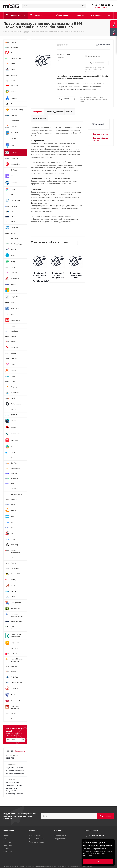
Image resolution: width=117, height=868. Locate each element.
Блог (5, 839)
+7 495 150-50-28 (102, 5)
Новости (7, 836)
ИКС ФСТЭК (10, 758)
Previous (79, 243)
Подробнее (88, 855)
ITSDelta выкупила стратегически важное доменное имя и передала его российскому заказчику (14, 788)
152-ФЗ (6, 848)
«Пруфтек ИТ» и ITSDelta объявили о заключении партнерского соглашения (15, 770)
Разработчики (60, 836)
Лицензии (8, 845)
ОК (98, 861)
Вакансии (7, 842)
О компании (9, 830)
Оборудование (60, 839)
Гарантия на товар (36, 842)
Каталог (58, 830)
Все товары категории (102, 134)
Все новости (20, 751)
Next (83, 243)
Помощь (32, 830)
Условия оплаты (35, 836)
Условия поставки (36, 839)
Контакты (8, 852)
